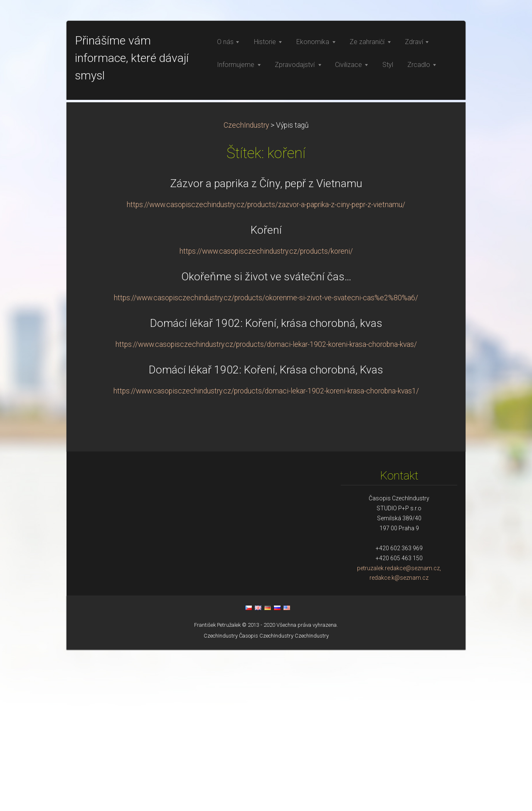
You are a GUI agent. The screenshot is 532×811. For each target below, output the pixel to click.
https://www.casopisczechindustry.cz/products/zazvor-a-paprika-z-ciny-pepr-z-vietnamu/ (266, 366)
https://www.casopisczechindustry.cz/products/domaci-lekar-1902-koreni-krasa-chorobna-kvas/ (266, 506)
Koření (266, 391)
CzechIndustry (246, 287)
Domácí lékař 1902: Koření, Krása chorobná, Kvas (266, 531)
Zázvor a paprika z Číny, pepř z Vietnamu (266, 345)
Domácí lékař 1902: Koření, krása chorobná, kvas (266, 485)
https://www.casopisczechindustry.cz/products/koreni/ (266, 413)
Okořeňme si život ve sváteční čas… (266, 438)
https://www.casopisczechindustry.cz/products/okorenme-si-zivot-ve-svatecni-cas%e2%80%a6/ (266, 459)
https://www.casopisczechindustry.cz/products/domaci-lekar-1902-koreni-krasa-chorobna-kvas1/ (266, 552)
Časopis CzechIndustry (266, 797)
